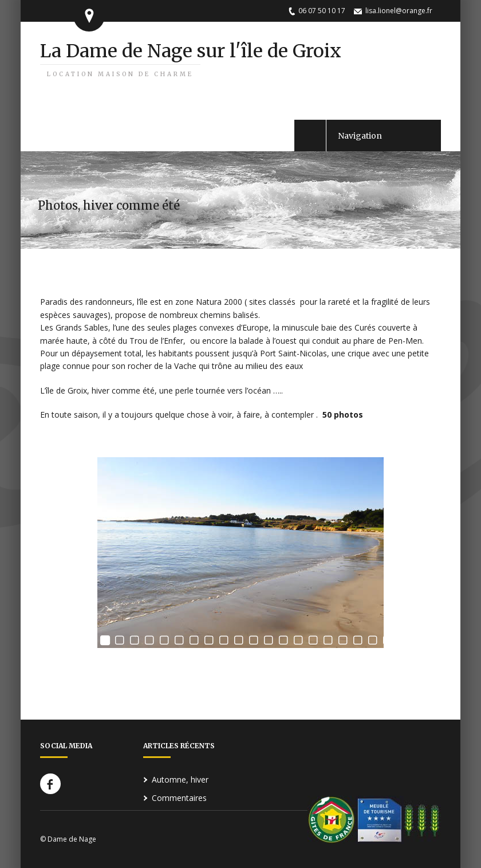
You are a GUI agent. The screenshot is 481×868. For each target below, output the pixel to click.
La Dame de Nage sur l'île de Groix (191, 59)
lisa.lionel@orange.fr (399, 11)
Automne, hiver (180, 779)
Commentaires (179, 798)
